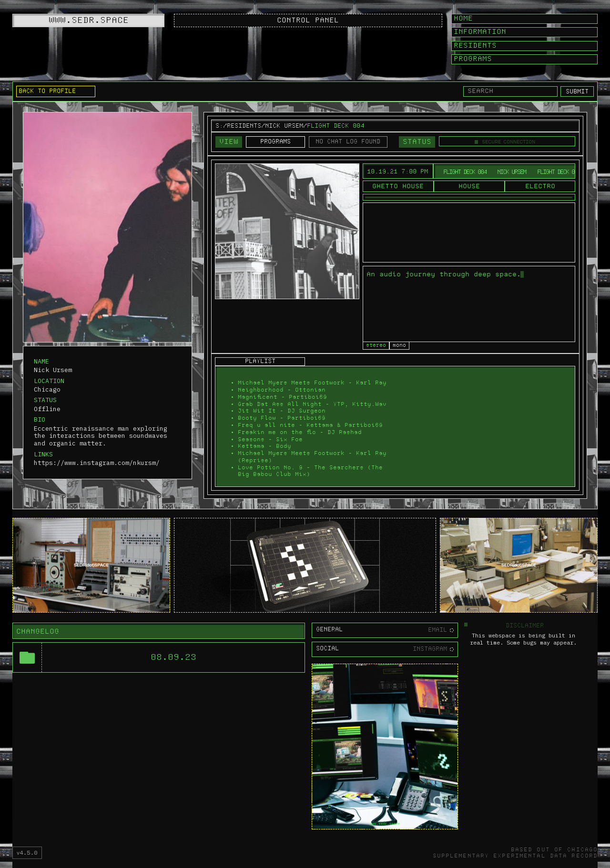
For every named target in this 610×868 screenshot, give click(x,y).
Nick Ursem (284, 126)
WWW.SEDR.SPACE (89, 20)
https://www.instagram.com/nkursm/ (97, 463)
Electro (540, 186)
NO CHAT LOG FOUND (348, 142)
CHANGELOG (38, 632)
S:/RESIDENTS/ (240, 126)
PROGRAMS (275, 142)
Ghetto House (398, 186)
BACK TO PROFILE (47, 91)
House (469, 186)
